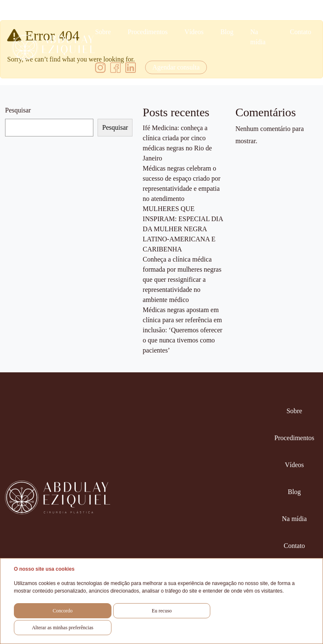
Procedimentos (147, 32)
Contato (300, 32)
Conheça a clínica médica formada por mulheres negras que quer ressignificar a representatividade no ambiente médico (182, 279)
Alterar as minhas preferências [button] (63, 628)
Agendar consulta (176, 67)
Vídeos (194, 32)
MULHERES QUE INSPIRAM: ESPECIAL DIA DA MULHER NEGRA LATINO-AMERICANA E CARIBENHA (183, 229)
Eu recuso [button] (162, 611)
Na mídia (258, 37)
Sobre (103, 32)
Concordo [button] (62, 611)
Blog (227, 32)
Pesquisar (18, 110)
